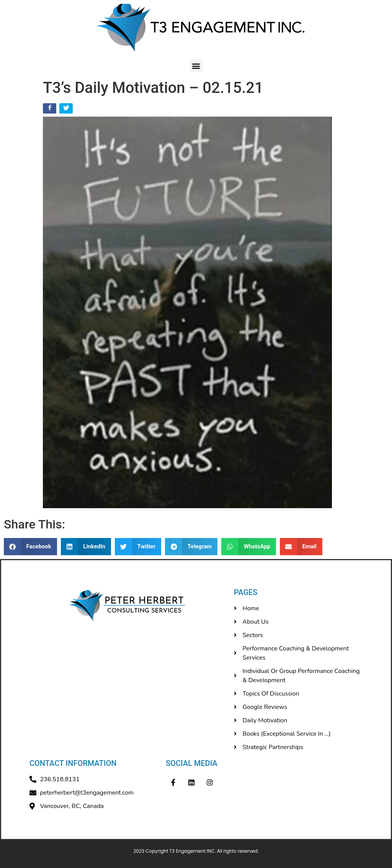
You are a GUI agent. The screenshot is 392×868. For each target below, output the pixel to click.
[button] (196, 66)
